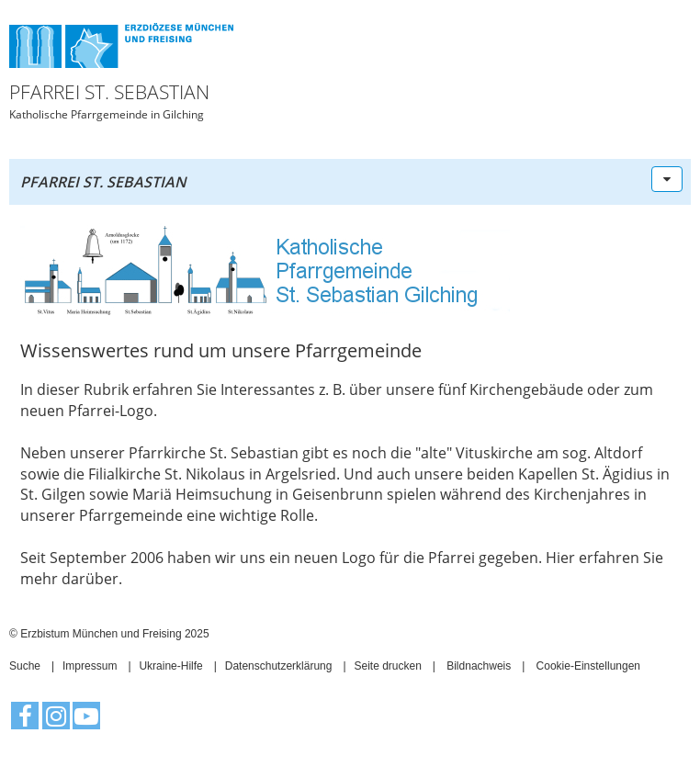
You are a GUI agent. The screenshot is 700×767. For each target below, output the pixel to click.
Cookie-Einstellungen (588, 666)
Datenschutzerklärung (279, 666)
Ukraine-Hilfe (170, 666)
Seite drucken (387, 666)
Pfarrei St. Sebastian (103, 182)
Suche (25, 666)
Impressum (90, 666)
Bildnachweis (479, 666)
